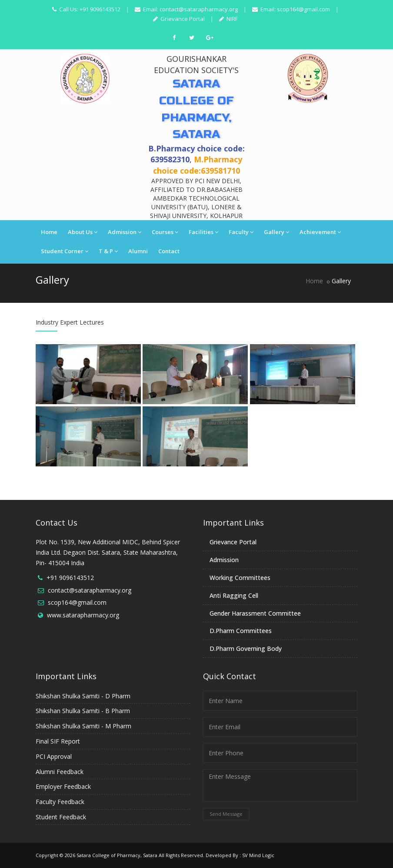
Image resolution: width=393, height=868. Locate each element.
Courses (165, 232)
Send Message (226, 814)
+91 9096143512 (70, 578)
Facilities (203, 232)
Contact (169, 251)
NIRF (231, 19)
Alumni (138, 251)
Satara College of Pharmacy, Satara (117, 855)
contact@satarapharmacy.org (199, 9)
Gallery (276, 232)
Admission (125, 232)
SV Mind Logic (258, 855)
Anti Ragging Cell (234, 595)
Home (49, 232)
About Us (83, 232)
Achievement (320, 232)
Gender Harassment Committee (255, 613)
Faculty (241, 232)
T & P (108, 251)
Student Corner (65, 251)
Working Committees (240, 578)
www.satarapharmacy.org (83, 615)
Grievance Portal (182, 19)
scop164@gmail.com (303, 9)
